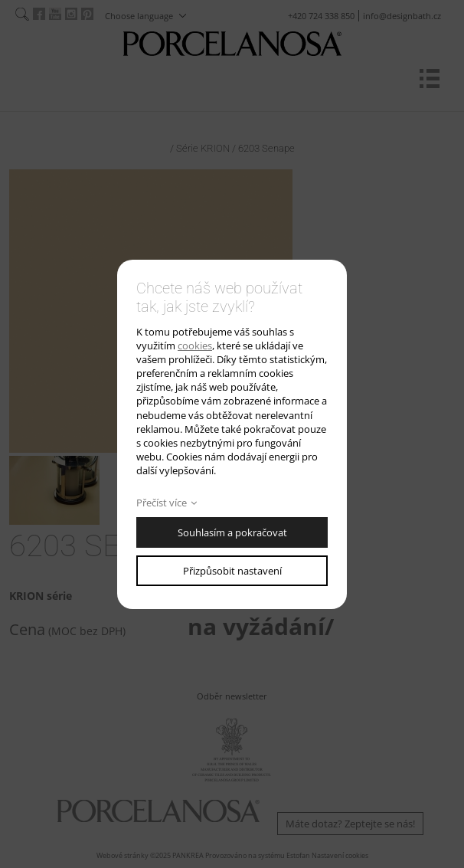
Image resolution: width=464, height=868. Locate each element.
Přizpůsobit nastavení (232, 571)
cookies (195, 346)
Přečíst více (162, 503)
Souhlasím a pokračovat (232, 532)
